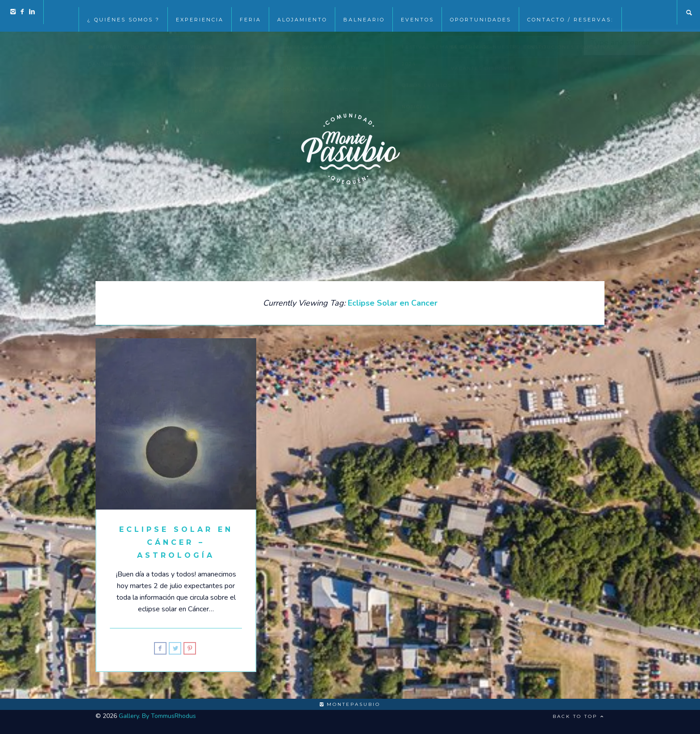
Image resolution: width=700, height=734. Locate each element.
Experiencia (200, 12)
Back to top (579, 716)
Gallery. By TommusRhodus (157, 716)
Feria (250, 12)
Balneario (364, 12)
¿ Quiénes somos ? (123, 12)
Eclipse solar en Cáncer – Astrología (176, 542)
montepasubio (350, 704)
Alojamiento (302, 12)
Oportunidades (481, 12)
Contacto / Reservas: (570, 12)
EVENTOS (417, 12)
